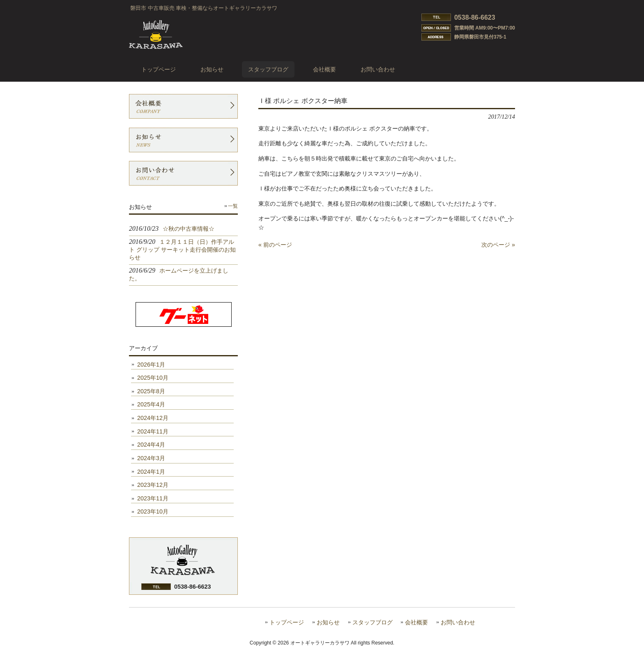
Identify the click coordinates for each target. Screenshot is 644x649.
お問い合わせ (458, 623)
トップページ (287, 623)
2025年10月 (153, 378)
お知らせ (328, 623)
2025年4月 (151, 404)
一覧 (233, 206)
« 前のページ (275, 245)
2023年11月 (153, 498)
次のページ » (498, 245)
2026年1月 (151, 365)
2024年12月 (153, 418)
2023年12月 (153, 485)
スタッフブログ (373, 623)
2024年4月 (151, 445)
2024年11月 (153, 431)
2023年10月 (153, 511)
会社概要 (416, 623)
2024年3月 (151, 458)
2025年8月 (151, 391)
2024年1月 (151, 472)
